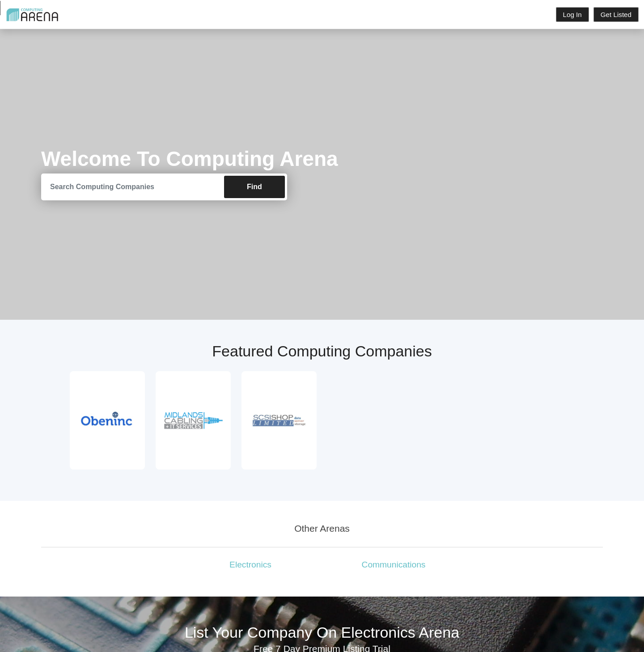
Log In (572, 15)
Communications (394, 565)
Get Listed (616, 15)
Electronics (250, 565)
